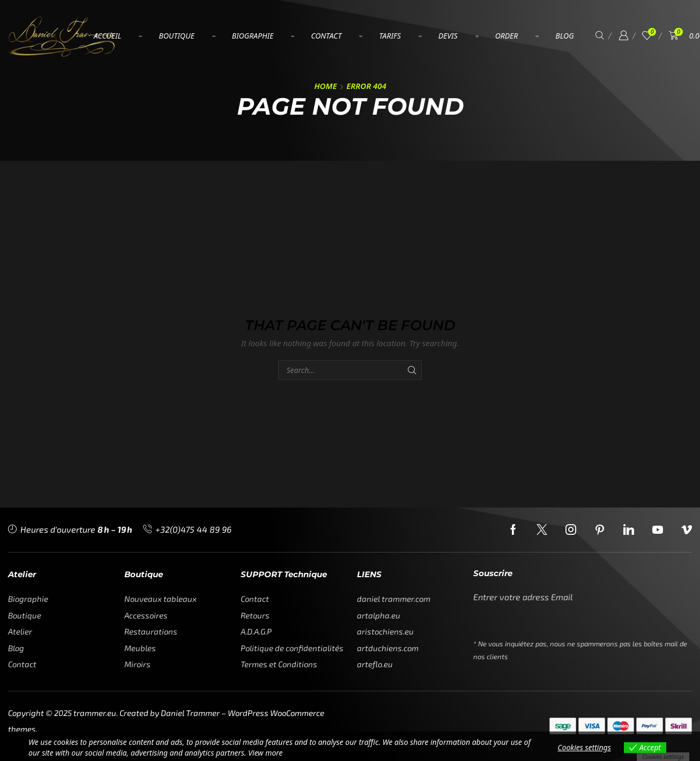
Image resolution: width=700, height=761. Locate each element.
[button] (600, 36)
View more (265, 753)
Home (325, 86)
